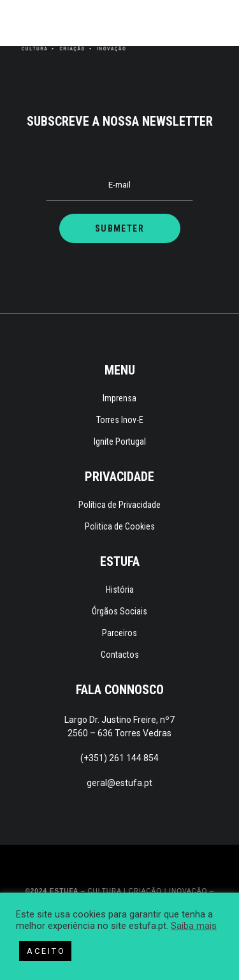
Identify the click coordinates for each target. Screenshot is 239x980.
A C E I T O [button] (45, 951)
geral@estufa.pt (119, 783)
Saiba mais (194, 926)
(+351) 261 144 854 (119, 758)
